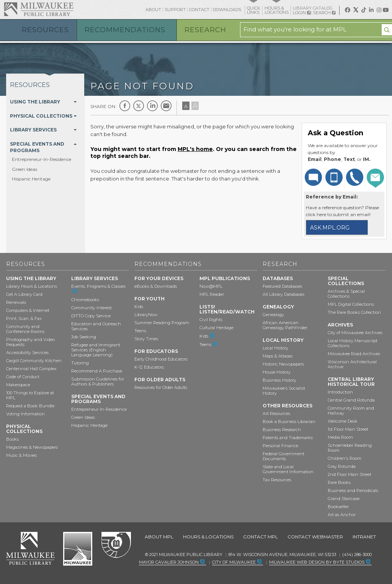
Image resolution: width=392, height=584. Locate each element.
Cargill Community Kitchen (34, 361)
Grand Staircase (344, 499)
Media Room (340, 437)
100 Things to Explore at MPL (30, 395)
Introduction (340, 392)
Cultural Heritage (216, 328)
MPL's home (195, 149)
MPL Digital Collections (351, 304)
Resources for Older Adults (161, 387)
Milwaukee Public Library (39, 9)
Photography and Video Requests (30, 342)
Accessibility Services (27, 353)
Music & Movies (21, 455)
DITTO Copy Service (91, 316)
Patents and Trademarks (288, 438)
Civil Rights (211, 320)
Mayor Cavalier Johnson (169, 562)
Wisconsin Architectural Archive (352, 364)
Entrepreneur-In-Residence (42, 159)
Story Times (146, 339)
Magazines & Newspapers (32, 447)
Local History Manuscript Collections (353, 343)
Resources (45, 30)
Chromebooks (85, 300)
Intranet (364, 537)
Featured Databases (282, 286)
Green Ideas (24, 169)
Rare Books (339, 482)
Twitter (139, 106)
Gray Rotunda (342, 466)
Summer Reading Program (162, 323)
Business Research (282, 430)
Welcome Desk (343, 421)
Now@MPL (211, 286)
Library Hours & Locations (32, 286)
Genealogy (273, 315)
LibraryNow (146, 315)
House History (277, 372)
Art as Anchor (342, 515)
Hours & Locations (208, 537)
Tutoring (80, 363)
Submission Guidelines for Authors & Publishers (98, 381)
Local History (275, 348)
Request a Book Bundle (30, 406)
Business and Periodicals (353, 490)
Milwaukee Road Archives (354, 354)
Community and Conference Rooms (25, 329)
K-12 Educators (149, 367)
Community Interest (91, 308)
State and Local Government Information (288, 469)
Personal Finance (280, 446)
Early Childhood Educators (161, 359)
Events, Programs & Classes (98, 286)
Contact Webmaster (315, 537)
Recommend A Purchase (97, 371)
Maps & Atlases (278, 356)
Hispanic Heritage (31, 179)
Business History (279, 380)
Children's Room (345, 458)
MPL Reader (212, 294)
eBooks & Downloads (156, 286)
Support (175, 10)
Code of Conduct (23, 377)
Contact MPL (261, 537)
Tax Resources (277, 480)
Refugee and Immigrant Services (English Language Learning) (96, 350)
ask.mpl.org (330, 228)
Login (302, 13)
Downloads (227, 10)
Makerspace (18, 385)
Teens (140, 331)
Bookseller (338, 507)
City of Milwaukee (78, 549)
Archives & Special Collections (346, 294)
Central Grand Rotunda (351, 400)
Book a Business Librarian (289, 422)
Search (324, 13)
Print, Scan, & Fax (24, 318)
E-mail (166, 106)
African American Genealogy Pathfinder (285, 325)
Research (205, 30)
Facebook (125, 106)
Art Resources (276, 413)
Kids (139, 307)
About (153, 10)
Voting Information (25, 414)
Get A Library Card (24, 294)
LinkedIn (152, 106)
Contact (199, 10)
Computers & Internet (28, 310)
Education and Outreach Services (96, 326)
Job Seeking (84, 337)
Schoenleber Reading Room (350, 448)
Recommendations (125, 30)
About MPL (159, 537)
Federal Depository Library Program (116, 545)
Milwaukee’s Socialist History (284, 391)
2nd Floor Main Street (350, 474)
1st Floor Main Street (348, 429)
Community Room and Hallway (351, 411)
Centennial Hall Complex (31, 369)
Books (12, 439)
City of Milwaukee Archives (355, 333)
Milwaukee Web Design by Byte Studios (317, 562)
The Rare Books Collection (354, 312)
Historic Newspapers (283, 364)
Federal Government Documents (283, 456)
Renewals (16, 302)
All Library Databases (283, 294)
